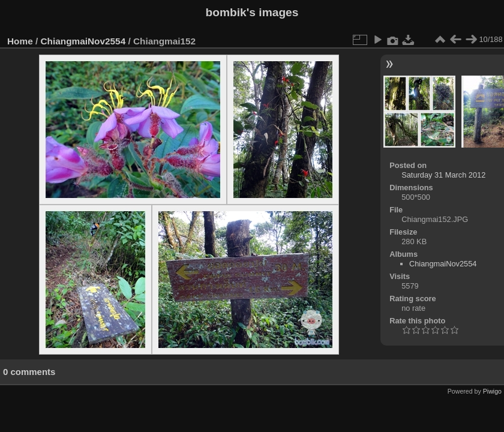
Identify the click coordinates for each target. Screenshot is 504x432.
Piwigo (492, 391)
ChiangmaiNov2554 (83, 41)
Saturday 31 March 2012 (443, 175)
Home (20, 41)
